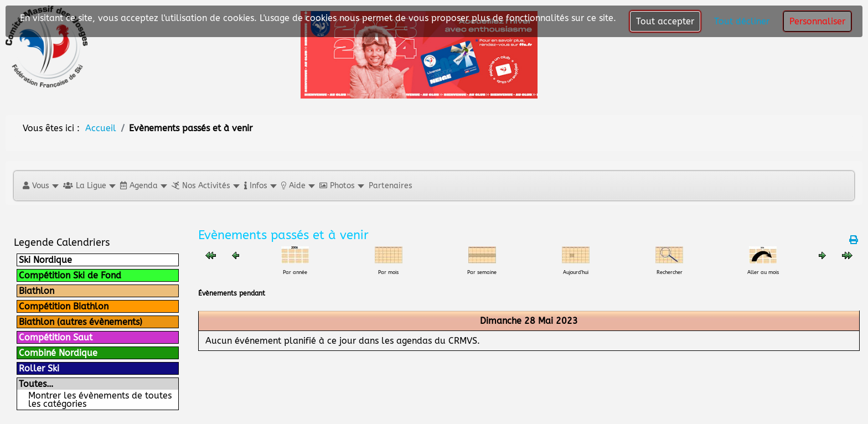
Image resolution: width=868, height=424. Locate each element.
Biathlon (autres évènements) (81, 322)
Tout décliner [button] (742, 21)
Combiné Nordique (58, 353)
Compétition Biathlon (64, 306)
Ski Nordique (45, 260)
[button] (40, 186)
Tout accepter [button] (665, 21)
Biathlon (37, 291)
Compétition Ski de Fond (70, 275)
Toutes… (36, 384)
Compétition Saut (56, 337)
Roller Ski (39, 368)
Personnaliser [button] (817, 21)
